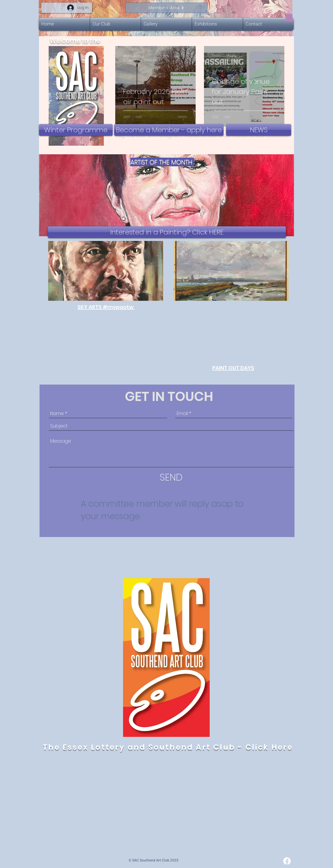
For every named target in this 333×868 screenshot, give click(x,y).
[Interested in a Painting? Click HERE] (167, 232)
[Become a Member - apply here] (169, 130)
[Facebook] (287, 861)
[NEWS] (259, 130)
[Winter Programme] (76, 130)
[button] (289, 17)
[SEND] (171, 477)
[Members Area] (166, 8)
